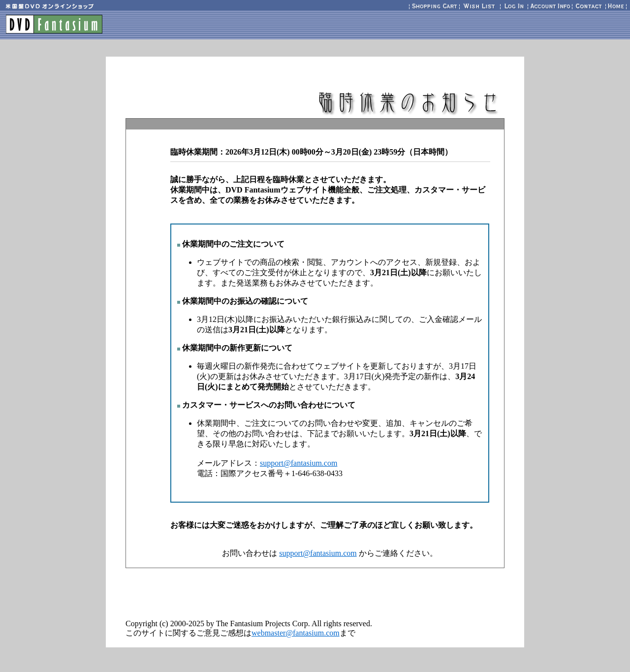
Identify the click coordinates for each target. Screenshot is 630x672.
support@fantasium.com (299, 463)
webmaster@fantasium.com (296, 633)
